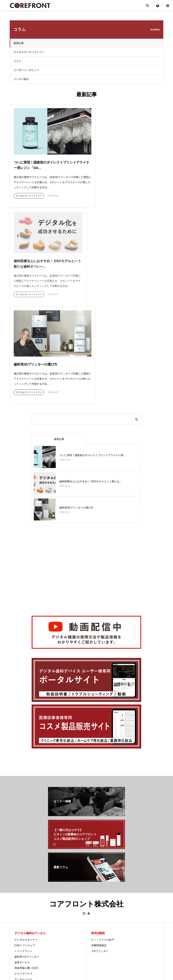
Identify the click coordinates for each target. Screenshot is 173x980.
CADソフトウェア (25, 837)
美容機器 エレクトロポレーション (34, 904)
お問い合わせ (118, 954)
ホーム (52, 954)
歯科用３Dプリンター (27, 848)
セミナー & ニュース (97, 954)
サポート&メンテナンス (105, 910)
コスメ (17, 61)
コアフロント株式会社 (86, 796)
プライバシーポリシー (71, 954)
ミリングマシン (23, 843)
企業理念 (96, 921)
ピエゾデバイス (23, 865)
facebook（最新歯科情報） (107, 938)
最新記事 (19, 43)
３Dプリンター (100, 843)
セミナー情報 (99, 899)
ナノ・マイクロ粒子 (103, 831)
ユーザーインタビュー (26, 70)
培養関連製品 (99, 837)
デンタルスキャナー (26, 831)
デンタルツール (23, 871)
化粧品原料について (26, 910)
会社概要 (96, 904)
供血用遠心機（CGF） (27, 860)
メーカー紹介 (21, 79)
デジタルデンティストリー (29, 52)
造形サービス (22, 854)
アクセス (96, 915)
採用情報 (96, 927)
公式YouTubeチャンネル (105, 933)
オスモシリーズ (23, 899)
